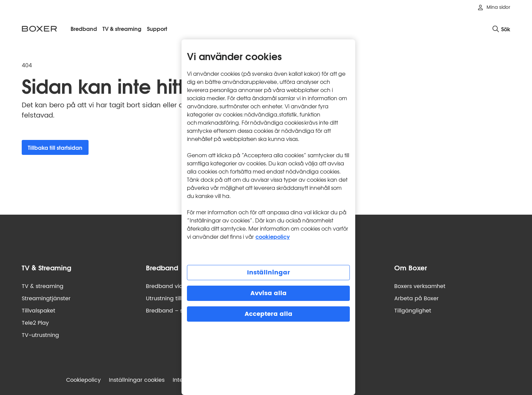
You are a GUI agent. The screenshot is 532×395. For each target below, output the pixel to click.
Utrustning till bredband (178, 299)
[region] (268, 217)
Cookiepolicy (83, 380)
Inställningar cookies (137, 380)
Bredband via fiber (171, 286)
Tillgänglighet (413, 311)
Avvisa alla (269, 293)
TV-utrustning (40, 335)
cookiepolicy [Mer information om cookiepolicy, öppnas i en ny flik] (273, 236)
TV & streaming (43, 286)
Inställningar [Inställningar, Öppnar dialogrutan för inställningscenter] (269, 273)
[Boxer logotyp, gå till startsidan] (39, 29)
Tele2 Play (35, 323)
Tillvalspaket (39, 311)
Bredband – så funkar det (181, 311)
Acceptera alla (269, 314)
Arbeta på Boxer (416, 299)
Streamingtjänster (46, 299)
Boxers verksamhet (420, 286)
